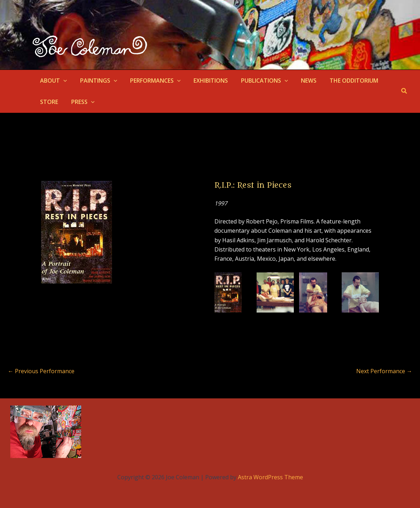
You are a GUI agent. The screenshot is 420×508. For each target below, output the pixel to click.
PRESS (80, 102)
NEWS (299, 81)
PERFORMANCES (151, 81)
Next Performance (384, 371)
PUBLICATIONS (257, 81)
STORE (48, 102)
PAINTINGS (96, 81)
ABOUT (53, 81)
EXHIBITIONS (205, 81)
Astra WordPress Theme (270, 477)
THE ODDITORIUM (343, 81)
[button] (63, 81)
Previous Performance (41, 371)
